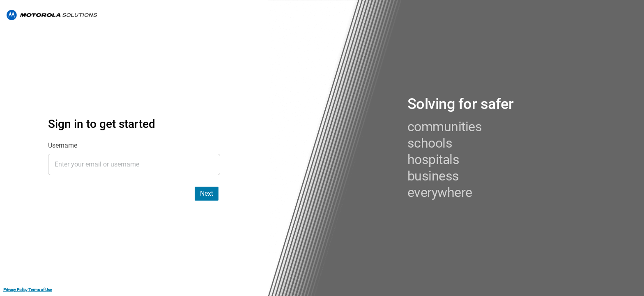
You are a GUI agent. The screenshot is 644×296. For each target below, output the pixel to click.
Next (207, 193)
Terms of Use (40, 290)
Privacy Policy (15, 290)
